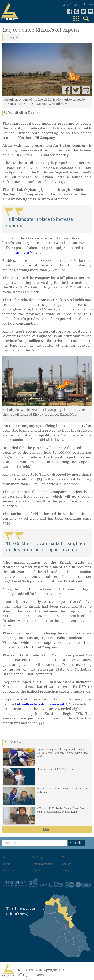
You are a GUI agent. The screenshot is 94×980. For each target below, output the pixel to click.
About (66, 871)
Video (65, 857)
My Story (37, 857)
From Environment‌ (43, 864)
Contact (66, 864)
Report (6, 864)
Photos (36, 871)
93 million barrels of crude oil (40, 704)
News (6, 857)
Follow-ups (9, 871)
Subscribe (77, 843)
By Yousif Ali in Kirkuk (21, 113)
